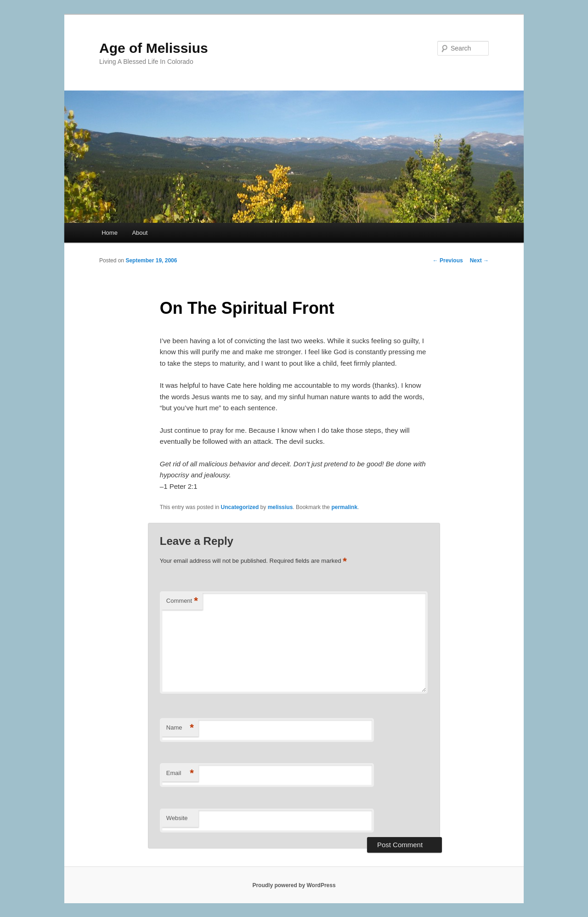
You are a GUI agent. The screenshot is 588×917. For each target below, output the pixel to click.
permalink (344, 507)
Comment (182, 601)
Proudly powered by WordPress (294, 885)
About (140, 233)
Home (110, 233)
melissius (280, 507)
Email (180, 773)
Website (177, 818)
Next (479, 260)
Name (180, 728)
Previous (448, 260)
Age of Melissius (154, 48)
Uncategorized (240, 507)
